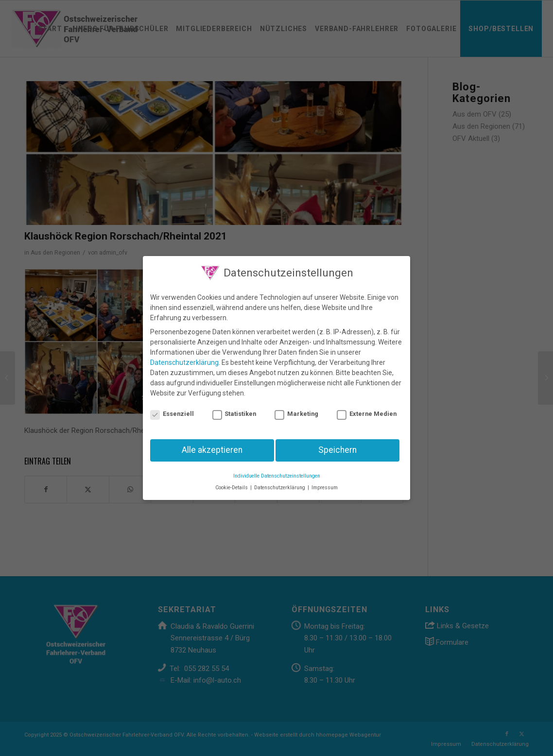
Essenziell (172, 408)
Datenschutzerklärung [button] (280, 483)
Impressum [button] (325, 483)
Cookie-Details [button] (232, 483)
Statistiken (234, 408)
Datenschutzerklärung (184, 358)
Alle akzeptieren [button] (212, 445)
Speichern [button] (337, 445)
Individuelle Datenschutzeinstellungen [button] (277, 471)
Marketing (296, 408)
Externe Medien (367, 408)
